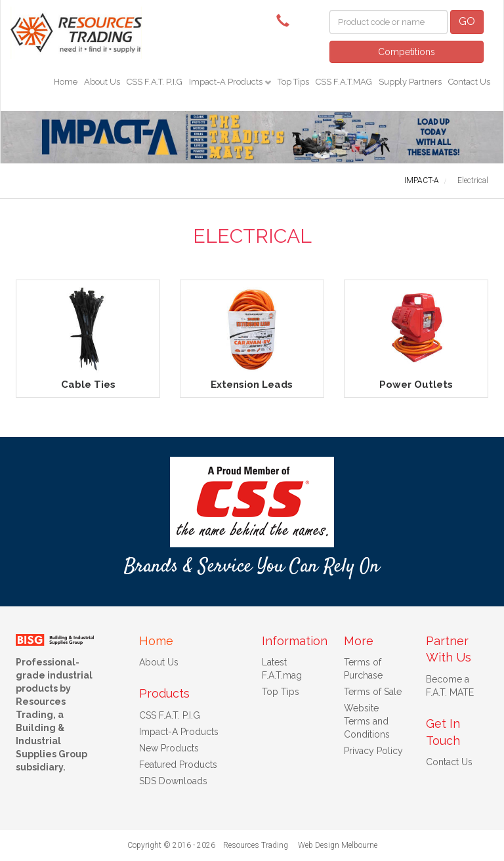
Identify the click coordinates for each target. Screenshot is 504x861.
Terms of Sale (373, 692)
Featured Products (178, 765)
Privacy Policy (373, 751)
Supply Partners (410, 82)
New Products (169, 748)
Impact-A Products (227, 82)
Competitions (407, 52)
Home (66, 82)
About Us (102, 82)
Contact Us (469, 82)
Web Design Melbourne (338, 845)
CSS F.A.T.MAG (344, 82)
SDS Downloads (173, 781)
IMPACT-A (422, 180)
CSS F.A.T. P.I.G (155, 82)
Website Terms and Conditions (367, 721)
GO (467, 21)
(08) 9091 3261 (286, 20)
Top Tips (293, 82)
